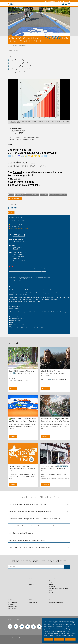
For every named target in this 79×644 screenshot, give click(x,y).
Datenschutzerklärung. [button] (68, 635)
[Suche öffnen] (66, 4)
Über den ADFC (53, 581)
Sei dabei (10, 600)
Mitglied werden (50, 1)
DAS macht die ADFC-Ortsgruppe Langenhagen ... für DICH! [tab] (28, 505)
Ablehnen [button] (49, 639)
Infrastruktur (44, 194)
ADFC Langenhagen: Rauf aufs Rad (58, 578)
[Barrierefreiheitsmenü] (63, 4)
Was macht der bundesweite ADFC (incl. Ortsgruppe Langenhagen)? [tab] (31, 512)
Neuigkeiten (10, 581)
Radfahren (11, 194)
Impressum (10, 638)
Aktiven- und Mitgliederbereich (56, 603)
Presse (30, 600)
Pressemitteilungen (33, 603)
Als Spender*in (11, 605)
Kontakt (51, 592)
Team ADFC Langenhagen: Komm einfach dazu (59, 589)
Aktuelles (10, 578)
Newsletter (67, 1)
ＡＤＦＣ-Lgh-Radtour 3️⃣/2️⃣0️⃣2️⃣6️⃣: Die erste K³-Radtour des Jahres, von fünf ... (55, 469)
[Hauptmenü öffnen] (69, 4)
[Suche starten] (67, 567)
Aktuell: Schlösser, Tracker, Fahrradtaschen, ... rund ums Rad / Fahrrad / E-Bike (53, 373)
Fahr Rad (31, 581)
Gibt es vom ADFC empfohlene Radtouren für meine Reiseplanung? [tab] (30, 547)
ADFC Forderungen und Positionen (58, 194)
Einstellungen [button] (59, 639)
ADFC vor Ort (52, 583)
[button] (9, 208)
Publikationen (52, 587)
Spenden (59, 1)
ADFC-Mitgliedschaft (12, 603)
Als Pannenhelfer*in (12, 610)
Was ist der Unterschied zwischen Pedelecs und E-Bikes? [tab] (27, 540)
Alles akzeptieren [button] (70, 639)
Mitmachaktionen (20, 194)
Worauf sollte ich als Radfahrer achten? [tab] (22, 533)
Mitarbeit (51, 585)
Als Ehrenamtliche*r (12, 606)
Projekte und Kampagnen (32, 194)
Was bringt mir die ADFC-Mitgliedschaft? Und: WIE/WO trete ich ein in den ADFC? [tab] (35, 519)
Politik (30, 583)
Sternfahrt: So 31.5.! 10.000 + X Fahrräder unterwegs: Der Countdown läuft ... (22, 469)
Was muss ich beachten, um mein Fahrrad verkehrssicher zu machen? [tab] (31, 526)
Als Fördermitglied (12, 608)
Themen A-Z (31, 585)
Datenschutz (17, 638)
